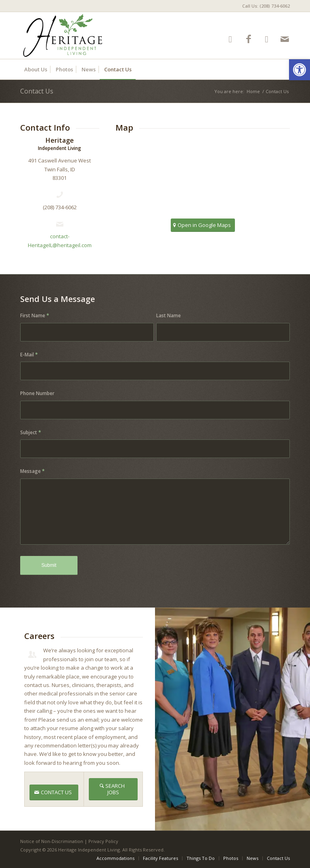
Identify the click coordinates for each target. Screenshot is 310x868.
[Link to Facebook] (248, 39)
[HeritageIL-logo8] (94, 35)
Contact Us (37, 91)
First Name (35, 315)
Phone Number (37, 393)
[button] (300, 70)
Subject (31, 432)
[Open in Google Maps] (203, 225)
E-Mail (29, 355)
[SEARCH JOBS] (113, 789)
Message (32, 471)
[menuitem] (264, 6)
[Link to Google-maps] (267, 39)
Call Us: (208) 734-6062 (266, 6)
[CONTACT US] (54, 792)
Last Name (169, 315)
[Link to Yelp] (230, 39)
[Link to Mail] (285, 39)
